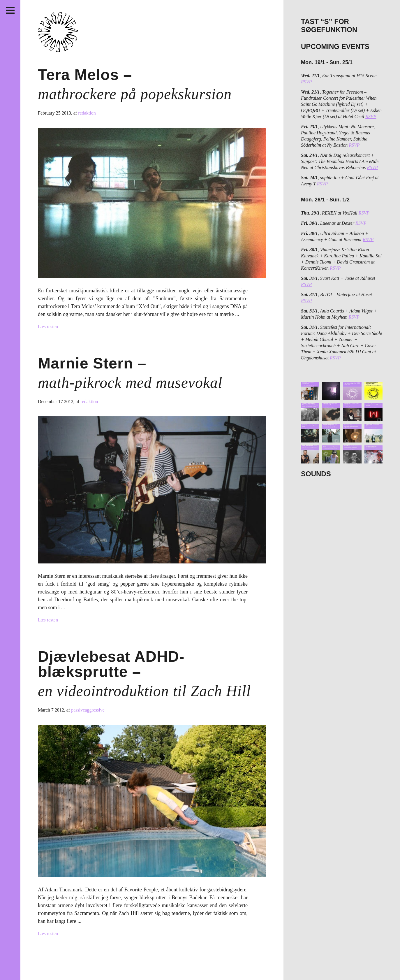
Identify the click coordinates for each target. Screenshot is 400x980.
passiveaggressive (88, 710)
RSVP (306, 82)
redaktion (87, 113)
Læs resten (48, 327)
